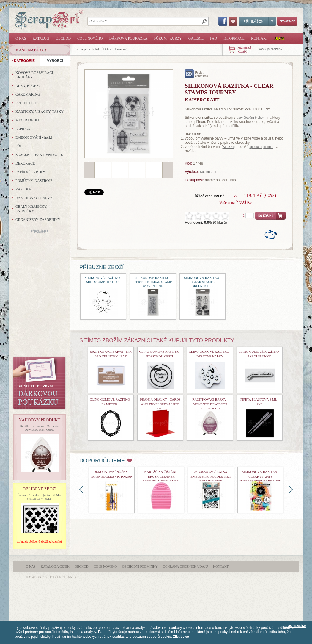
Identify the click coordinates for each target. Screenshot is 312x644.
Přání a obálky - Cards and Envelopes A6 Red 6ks (160, 404)
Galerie (196, 38)
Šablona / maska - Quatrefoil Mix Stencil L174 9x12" (40, 497)
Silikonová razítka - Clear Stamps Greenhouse (203, 282)
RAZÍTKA (102, 49)
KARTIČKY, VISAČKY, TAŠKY (40, 112)
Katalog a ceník (55, 566)
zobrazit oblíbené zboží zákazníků (40, 541)
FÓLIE (21, 146)
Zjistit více (181, 637)
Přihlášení (257, 21)
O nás (21, 38)
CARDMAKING (28, 94)
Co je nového (90, 38)
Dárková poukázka (128, 38)
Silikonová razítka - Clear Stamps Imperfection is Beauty (261, 476)
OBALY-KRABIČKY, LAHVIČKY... (31, 209)
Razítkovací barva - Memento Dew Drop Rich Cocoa (39, 428)
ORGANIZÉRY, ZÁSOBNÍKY (38, 220)
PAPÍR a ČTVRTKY (30, 172)
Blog (279, 38)
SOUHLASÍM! (296, 626)
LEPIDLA (23, 129)
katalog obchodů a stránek (51, 577)
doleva (81, 489)
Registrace (287, 21)
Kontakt (260, 38)
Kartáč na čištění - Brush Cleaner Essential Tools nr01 (161, 476)
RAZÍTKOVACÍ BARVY (34, 198)
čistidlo (268, 147)
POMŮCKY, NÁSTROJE (34, 181)
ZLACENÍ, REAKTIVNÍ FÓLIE (39, 155)
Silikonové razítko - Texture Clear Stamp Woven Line (153, 282)
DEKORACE (25, 163)
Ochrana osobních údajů (185, 566)
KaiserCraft (208, 172)
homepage (83, 49)
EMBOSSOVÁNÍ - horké (34, 137)
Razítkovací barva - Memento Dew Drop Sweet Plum (210, 404)
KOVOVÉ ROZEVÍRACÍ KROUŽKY (34, 75)
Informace (234, 38)
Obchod (63, 38)
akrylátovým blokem (251, 118)
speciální (256, 147)
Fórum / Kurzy (168, 38)
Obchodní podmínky (140, 566)
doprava (291, 489)
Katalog (41, 38)
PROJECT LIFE (27, 103)
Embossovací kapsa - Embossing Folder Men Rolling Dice (211, 476)
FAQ (213, 38)
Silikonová (120, 49)
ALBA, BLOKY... (28, 86)
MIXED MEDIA (28, 120)
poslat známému (197, 74)
